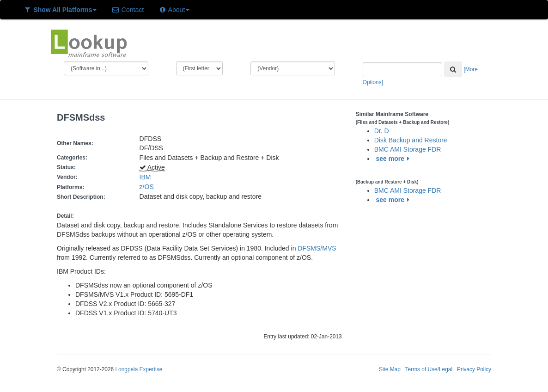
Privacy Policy (474, 369)
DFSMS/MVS (317, 248)
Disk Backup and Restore (411, 140)
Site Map (390, 369)
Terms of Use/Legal (429, 369)
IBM (145, 177)
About (174, 10)
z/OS (149, 187)
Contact (128, 10)
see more (394, 159)
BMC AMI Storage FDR (408, 149)
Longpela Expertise (139, 369)
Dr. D (382, 131)
